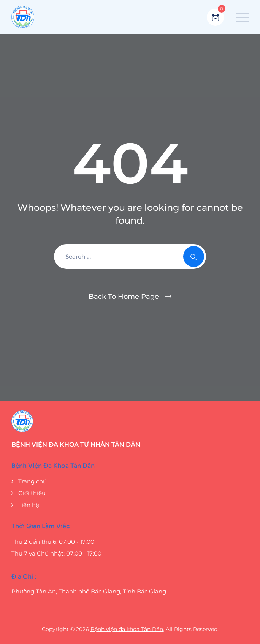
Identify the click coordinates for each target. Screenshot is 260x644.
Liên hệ (29, 505)
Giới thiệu (32, 493)
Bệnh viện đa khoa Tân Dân (127, 629)
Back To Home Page (124, 297)
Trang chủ (32, 481)
